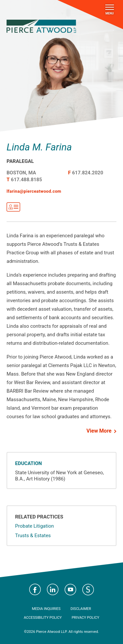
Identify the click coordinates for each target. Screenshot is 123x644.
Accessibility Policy (43, 618)
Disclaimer (81, 609)
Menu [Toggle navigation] (110, 10)
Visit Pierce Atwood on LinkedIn (53, 590)
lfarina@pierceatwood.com (34, 191)
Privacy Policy (85, 618)
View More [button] (99, 431)
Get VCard (13, 207)
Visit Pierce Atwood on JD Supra (88, 590)
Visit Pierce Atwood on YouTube (71, 590)
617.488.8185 (26, 180)
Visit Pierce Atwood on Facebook (35, 590)
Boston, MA (21, 173)
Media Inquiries (46, 609)
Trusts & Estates (33, 536)
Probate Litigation (34, 526)
